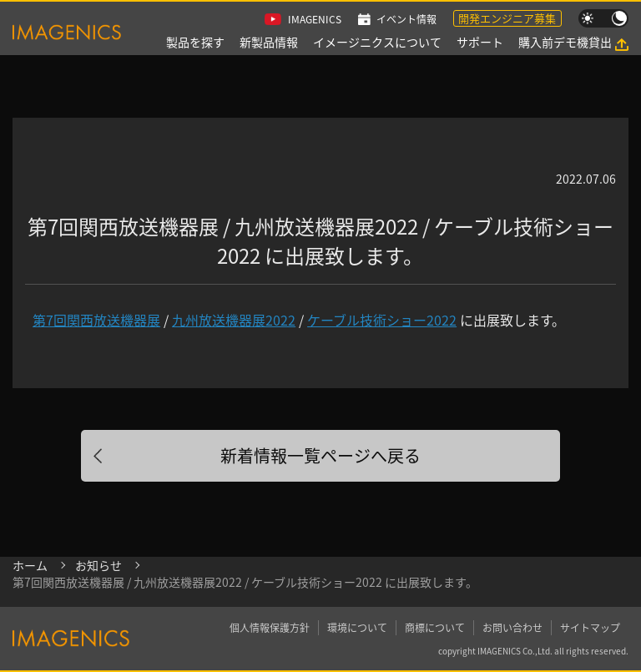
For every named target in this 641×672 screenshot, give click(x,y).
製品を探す (195, 42)
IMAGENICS (315, 19)
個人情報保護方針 (270, 627)
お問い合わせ (512, 627)
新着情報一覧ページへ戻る (320, 455)
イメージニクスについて (377, 42)
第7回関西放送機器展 (96, 320)
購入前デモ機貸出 (565, 42)
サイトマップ (590, 627)
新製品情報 (269, 42)
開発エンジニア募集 (507, 18)
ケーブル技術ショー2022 (382, 320)
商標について (435, 627)
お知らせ (98, 565)
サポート (480, 42)
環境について (357, 627)
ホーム (30, 565)
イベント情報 (406, 19)
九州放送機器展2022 (234, 320)
